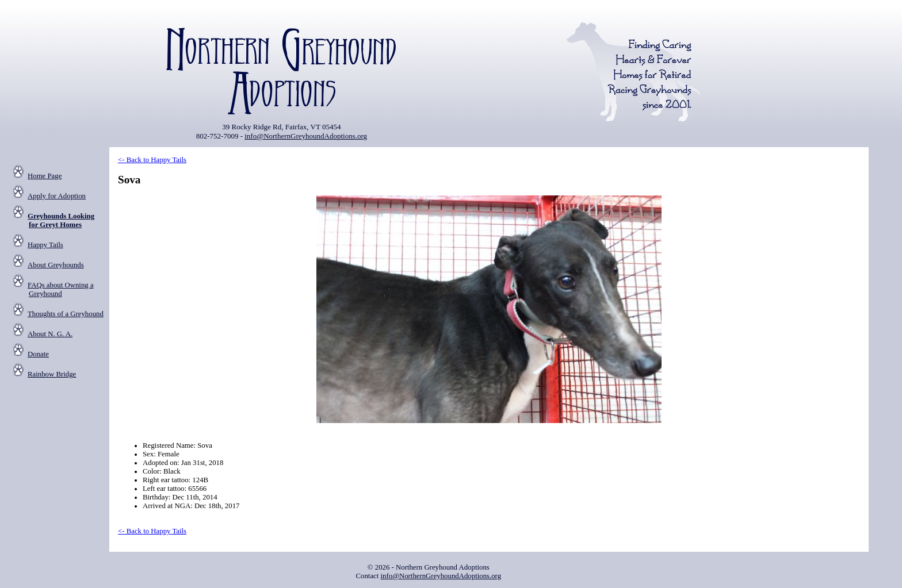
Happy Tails (45, 245)
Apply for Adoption (57, 196)
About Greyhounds (56, 265)
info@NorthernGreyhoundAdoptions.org (306, 136)
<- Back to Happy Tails (152, 160)
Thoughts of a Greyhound (66, 314)
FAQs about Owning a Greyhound (61, 289)
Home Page (45, 176)
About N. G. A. (50, 334)
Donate (38, 354)
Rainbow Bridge (52, 374)
